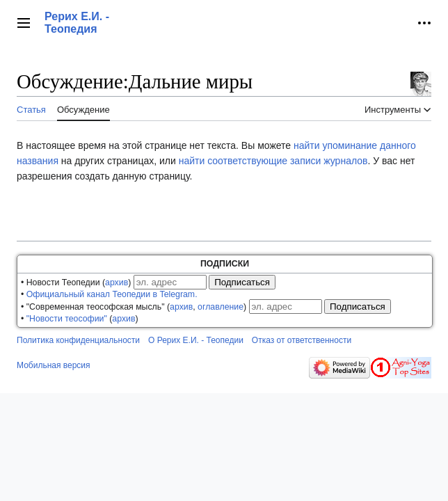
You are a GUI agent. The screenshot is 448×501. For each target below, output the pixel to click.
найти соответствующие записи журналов (273, 161)
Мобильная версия (54, 365)
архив (117, 283)
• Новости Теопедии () (76, 283)
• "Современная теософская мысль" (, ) (134, 307)
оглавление (221, 307)
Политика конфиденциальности (78, 340)
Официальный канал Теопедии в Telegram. (112, 294)
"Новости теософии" (67, 319)
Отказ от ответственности (302, 340)
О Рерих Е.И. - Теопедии (196, 340)
